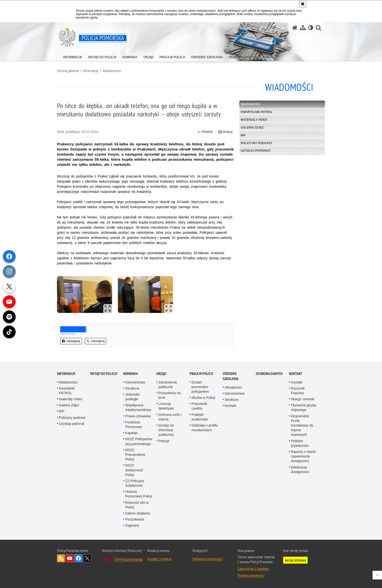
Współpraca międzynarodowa (138, 407)
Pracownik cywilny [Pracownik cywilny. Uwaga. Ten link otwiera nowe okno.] (199, 406)
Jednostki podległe (132, 397)
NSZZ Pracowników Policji (135, 455)
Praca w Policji (201, 374)
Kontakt (230, 406)
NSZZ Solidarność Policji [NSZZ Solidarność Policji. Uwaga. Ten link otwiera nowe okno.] (134, 470)
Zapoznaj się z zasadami (253, 569)
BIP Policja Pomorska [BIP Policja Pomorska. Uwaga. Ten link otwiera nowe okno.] (129, 559)
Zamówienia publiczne (167, 385)
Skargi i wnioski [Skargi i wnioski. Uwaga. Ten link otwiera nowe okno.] (303, 399)
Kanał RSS (61, 558)
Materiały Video (254, 120)
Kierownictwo (135, 382)
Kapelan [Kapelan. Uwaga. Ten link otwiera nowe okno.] (131, 433)
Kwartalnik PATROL (257, 112)
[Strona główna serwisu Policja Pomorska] (295, 28)
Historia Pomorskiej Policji (139, 494)
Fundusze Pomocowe (134, 425)
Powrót (205, 132)
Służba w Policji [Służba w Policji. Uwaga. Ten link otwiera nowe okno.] (203, 398)
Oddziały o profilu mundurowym (205, 428)
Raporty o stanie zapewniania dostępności (303, 456)
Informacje (91, 71)
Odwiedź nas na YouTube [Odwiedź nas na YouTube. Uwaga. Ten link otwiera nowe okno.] (70, 558)
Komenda (131, 374)
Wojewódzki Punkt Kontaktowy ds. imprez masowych (302, 425)
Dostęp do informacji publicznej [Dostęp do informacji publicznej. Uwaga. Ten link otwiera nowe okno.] (166, 430)
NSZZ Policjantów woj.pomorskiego (139, 441)
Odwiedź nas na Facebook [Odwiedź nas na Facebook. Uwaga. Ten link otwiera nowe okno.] (78, 558)
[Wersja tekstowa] (311, 28)
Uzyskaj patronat (256, 151)
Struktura (132, 388)
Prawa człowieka (138, 416)
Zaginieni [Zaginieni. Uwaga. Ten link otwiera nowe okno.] (132, 525)
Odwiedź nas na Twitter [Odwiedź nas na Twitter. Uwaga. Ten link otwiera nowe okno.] (87, 558)
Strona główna (68, 71)
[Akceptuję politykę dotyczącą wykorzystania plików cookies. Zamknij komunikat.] (303, 4)
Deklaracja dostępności (300, 470)
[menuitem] (73, 56)
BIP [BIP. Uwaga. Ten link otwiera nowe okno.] (243, 135)
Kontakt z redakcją (159, 559)
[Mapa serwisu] (303, 28)
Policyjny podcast (257, 143)
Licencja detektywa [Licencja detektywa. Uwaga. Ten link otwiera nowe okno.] (166, 406)
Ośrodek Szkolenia (231, 376)
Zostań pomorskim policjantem (200, 387)
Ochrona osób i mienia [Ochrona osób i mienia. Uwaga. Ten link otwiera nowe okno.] (170, 417)
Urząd (161, 374)
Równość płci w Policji (137, 505)
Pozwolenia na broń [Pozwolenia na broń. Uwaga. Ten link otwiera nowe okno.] (169, 395)
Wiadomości (112, 71)
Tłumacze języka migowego (304, 407)
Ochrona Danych (269, 374)
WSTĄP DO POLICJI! (104, 374)
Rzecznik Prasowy (298, 391)
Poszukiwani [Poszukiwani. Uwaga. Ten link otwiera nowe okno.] (135, 519)
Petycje (164, 441)
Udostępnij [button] (71, 341)
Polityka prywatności (300, 443)
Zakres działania (138, 513)
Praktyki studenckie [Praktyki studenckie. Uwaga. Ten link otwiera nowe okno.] (200, 417)
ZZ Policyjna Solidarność (135, 483)
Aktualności (233, 387)
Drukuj (225, 132)
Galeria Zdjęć (252, 128)
